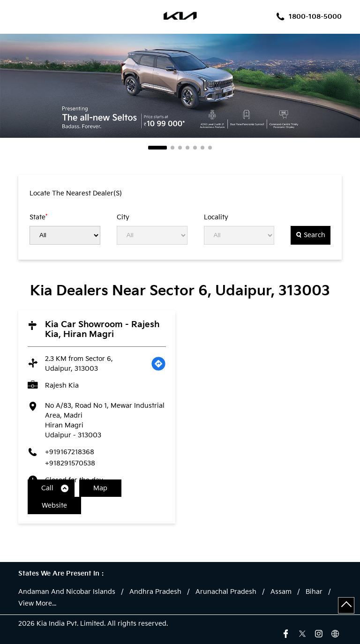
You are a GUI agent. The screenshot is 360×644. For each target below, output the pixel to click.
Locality (216, 217)
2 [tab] (172, 148)
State (38, 217)
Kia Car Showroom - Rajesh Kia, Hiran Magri (102, 329)
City (123, 217)
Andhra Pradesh (155, 592)
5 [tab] (195, 148)
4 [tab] (187, 148)
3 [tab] (180, 148)
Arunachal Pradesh (226, 592)
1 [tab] (157, 148)
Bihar (314, 592)
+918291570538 (70, 463)
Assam (281, 592)
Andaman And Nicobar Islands (67, 592)
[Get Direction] (158, 364)
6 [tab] (202, 148)
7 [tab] (210, 148)
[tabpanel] (180, 86)
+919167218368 (70, 452)
